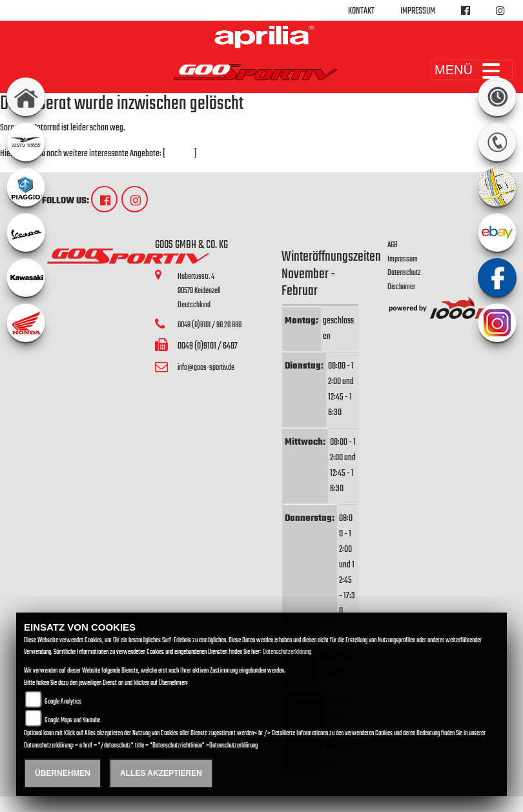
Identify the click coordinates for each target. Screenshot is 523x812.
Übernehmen (63, 773)
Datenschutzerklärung (287, 652)
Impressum (418, 11)
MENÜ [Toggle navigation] (472, 70)
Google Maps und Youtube (72, 721)
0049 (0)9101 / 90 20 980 (210, 325)
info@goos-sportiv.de (206, 368)
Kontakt (361, 11)
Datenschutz (404, 273)
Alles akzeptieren (161, 773)
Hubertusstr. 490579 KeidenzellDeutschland (199, 290)
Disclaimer (401, 287)
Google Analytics (63, 702)
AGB (393, 245)
